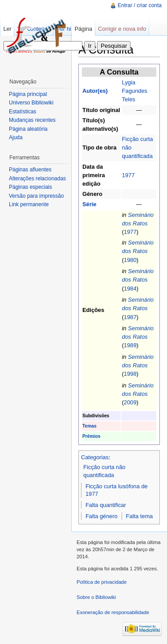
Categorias (95, 457)
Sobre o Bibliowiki (96, 597)
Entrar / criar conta (140, 5)
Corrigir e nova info (122, 29)
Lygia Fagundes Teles (135, 91)
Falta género (102, 516)
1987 (130, 317)
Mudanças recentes (32, 120)
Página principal (28, 94)
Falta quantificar (106, 505)
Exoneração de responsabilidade (113, 612)
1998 (130, 374)
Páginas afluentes (30, 170)
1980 (130, 260)
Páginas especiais (31, 187)
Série (89, 204)
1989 (130, 345)
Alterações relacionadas (37, 179)
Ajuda (16, 137)
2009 (130, 402)
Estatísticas (22, 112)
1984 (130, 289)
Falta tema (139, 516)
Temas (90, 426)
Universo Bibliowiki (31, 103)
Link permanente (29, 204)
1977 (128, 175)
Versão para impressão (36, 196)
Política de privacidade (102, 582)
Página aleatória (28, 129)
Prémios (91, 436)
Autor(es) (95, 91)
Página (83, 29)
